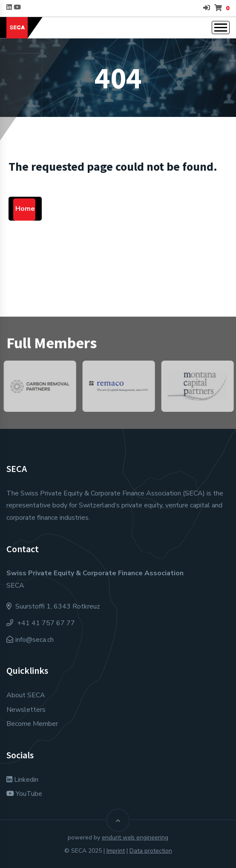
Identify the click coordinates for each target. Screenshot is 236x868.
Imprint (116, 851)
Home (25, 209)
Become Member (32, 724)
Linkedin (22, 780)
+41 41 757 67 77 (41, 623)
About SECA (26, 695)
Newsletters (26, 710)
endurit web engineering (135, 837)
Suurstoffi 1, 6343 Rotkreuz (53, 606)
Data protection (151, 851)
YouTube (24, 794)
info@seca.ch (35, 640)
